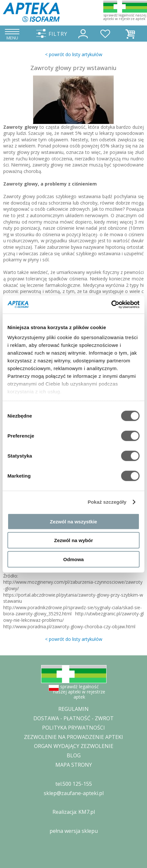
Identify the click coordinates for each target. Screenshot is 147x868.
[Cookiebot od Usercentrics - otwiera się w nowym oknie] (111, 305)
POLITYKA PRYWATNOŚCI (73, 728)
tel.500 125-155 (74, 784)
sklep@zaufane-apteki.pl (74, 793)
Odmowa (73, 559)
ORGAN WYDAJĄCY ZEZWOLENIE (74, 746)
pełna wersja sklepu (74, 831)
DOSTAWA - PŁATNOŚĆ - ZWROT (73, 718)
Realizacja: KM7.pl (74, 812)
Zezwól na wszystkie (73, 521)
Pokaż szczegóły (107, 502)
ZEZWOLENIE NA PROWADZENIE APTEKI (73, 737)
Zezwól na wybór (73, 540)
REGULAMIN (73, 709)
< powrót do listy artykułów (74, 54)
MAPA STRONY (74, 765)
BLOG (74, 755)
